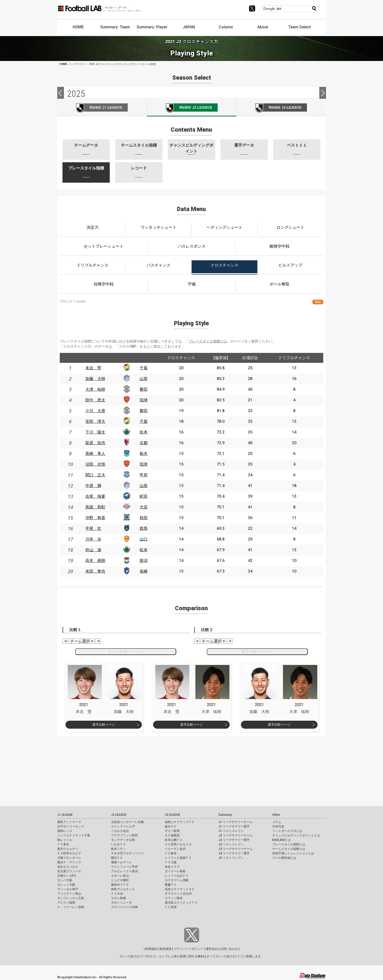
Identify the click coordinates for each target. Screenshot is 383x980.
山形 (144, 379)
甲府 (144, 475)
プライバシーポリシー (189, 949)
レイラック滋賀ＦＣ (178, 858)
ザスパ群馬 (172, 831)
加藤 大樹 (95, 379)
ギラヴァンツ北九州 (178, 894)
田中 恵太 (95, 400)
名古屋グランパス (69, 871)
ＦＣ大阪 (171, 862)
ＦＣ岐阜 (171, 853)
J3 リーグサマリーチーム (236, 849)
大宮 (144, 507)
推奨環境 (165, 949)
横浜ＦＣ (117, 858)
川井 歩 (93, 539)
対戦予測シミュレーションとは (293, 853)
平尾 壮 (93, 528)
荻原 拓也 (95, 443)
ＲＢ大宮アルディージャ (127, 853)
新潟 (144, 561)
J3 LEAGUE (172, 815)
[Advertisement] (149, 771)
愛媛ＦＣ (171, 885)
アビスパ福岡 (66, 903)
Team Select (300, 27)
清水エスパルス (68, 867)
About (263, 27)
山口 (144, 539)
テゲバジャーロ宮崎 (124, 907)
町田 (144, 496)
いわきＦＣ (118, 844)
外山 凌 (93, 550)
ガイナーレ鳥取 (175, 871)
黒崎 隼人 (95, 454)
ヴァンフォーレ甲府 (124, 867)
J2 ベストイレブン (231, 844)
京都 (144, 443)
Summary (225, 815)
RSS (318, 302)
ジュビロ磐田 (120, 880)
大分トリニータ (121, 903)
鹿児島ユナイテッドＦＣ (181, 903)
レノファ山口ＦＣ (177, 876)
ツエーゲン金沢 (175, 849)
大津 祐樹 (95, 389)
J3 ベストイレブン (231, 858)
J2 (192, 108)
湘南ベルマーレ (121, 862)
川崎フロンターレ (69, 858)
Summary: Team (115, 27)
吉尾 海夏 (95, 496)
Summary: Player (152, 27)
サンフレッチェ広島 (71, 898)
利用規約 (151, 949)
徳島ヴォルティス (123, 889)
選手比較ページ (104, 725)
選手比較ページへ (257, 651)
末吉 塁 (93, 368)
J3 (281, 108)
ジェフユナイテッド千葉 (74, 835)
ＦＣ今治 (117, 894)
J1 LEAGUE (65, 815)
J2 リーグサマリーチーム (236, 835)
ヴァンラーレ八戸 (123, 826)
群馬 (144, 528)
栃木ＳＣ (171, 826)
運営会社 (212, 949)
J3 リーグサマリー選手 (234, 853)
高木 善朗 (95, 561)
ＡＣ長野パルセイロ (178, 844)
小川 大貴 (95, 411)
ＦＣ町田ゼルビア (69, 853)
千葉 (144, 368)
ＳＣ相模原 (172, 835)
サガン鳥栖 (118, 898)
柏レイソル (65, 840)
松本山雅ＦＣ (174, 840)
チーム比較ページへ (126, 651)
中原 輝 (93, 486)
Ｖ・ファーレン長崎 (71, 907)
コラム (277, 822)
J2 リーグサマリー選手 (234, 840)
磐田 (144, 389)
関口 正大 (95, 475)
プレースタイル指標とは (208, 341)
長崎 (144, 571)
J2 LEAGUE (119, 815)
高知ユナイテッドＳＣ (180, 889)
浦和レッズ (65, 831)
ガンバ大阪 (65, 880)
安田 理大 (95, 421)
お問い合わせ (229, 949)
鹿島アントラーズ (69, 822)
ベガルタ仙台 (120, 831)
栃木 (144, 454)
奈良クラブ (172, 867)
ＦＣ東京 (63, 844)
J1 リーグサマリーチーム (236, 822)
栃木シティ (118, 849)
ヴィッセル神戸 (68, 889)
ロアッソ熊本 (174, 898)
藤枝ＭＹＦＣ (120, 885)
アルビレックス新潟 (124, 871)
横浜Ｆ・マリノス (69, 862)
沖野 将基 (95, 518)
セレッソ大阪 (66, 885)
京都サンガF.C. (67, 876)
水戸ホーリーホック (71, 826)
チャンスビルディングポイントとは (296, 835)
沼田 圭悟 (95, 464)
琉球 (144, 400)
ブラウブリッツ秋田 (124, 835)
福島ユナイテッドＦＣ (180, 822)
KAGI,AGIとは (281, 840)
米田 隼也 (95, 571)
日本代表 (278, 826)
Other (276, 815)
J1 (102, 108)
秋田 (144, 518)
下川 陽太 (95, 432)
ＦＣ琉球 (171, 907)
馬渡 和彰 (95, 507)
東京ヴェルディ (68, 849)
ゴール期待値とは (284, 858)
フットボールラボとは (287, 831)
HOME (78, 27)
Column (226, 27)
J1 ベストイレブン (231, 831)
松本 (144, 432)
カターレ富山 (120, 876)
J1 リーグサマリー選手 (234, 826)
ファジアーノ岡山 (69, 894)
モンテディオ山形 (123, 840)
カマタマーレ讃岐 (177, 880)
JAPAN (189, 27)
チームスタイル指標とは (289, 849)
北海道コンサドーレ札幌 (127, 822)
